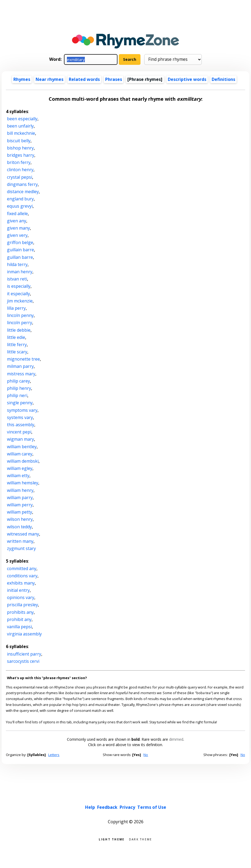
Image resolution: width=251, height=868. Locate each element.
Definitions (223, 79)
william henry (20, 490)
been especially (22, 119)
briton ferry (19, 162)
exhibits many (21, 583)
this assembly (21, 425)
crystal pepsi (20, 177)
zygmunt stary (21, 548)
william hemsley (23, 483)
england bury (20, 199)
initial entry (18, 590)
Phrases (114, 79)
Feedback (107, 807)
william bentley (22, 447)
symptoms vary (22, 410)
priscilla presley (22, 605)
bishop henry (20, 148)
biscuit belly (19, 141)
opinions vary (21, 597)
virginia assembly (24, 634)
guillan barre (20, 257)
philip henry (19, 388)
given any (17, 221)
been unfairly (20, 126)
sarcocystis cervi (23, 661)
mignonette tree (23, 359)
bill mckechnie (21, 133)
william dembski (23, 461)
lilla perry (16, 308)
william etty (18, 476)
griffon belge (20, 242)
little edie (16, 337)
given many (18, 228)
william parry (20, 497)
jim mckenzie (20, 301)
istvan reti (17, 279)
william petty (20, 512)
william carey (20, 454)
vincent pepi (19, 432)
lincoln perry (20, 323)
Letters (54, 755)
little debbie (19, 330)
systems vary (20, 417)
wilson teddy (19, 527)
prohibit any (19, 619)
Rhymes (22, 79)
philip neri (17, 395)
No (146, 755)
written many (20, 541)
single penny (20, 403)
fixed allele (17, 214)
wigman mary (20, 439)
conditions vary (22, 576)
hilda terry (17, 264)
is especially (19, 286)
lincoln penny (20, 315)
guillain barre (20, 250)
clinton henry (20, 170)
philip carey (18, 381)
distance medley (23, 192)
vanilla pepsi (19, 627)
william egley (20, 468)
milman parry (20, 366)
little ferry (17, 345)
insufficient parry (24, 654)
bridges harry (21, 155)
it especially (18, 294)
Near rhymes (50, 79)
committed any (22, 568)
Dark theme (141, 839)
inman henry (20, 272)
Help (90, 807)
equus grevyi (20, 206)
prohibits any (20, 612)
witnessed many (23, 534)
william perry (20, 505)
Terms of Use (152, 807)
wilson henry (20, 519)
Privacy (127, 807)
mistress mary (21, 374)
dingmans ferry (22, 184)
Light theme (112, 839)
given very (17, 235)
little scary (17, 352)
